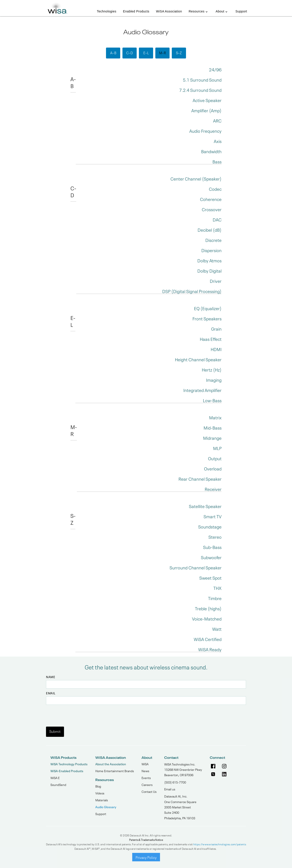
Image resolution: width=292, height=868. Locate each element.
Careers (147, 784)
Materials (102, 800)
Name (51, 677)
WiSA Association (169, 11)
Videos (100, 793)
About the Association (111, 764)
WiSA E (55, 778)
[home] (58, 7)
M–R (163, 52)
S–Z (179, 52)
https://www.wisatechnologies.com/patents (220, 844)
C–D (130, 52)
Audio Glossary (106, 807)
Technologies (107, 11)
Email (51, 693)
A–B (113, 52)
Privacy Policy (146, 857)
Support (241, 11)
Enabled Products (136, 11)
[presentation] (80, 713)
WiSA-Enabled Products (67, 771)
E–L (146, 52)
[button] (199, 9)
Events (146, 778)
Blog (98, 786)
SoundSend (58, 784)
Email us (170, 789)
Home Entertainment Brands (115, 771)
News (145, 771)
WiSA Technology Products (69, 764)
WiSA (145, 764)
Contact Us (149, 791)
